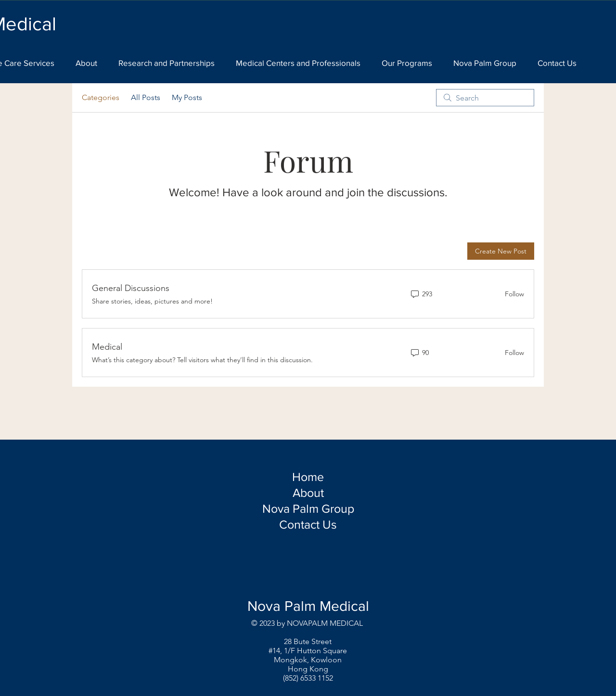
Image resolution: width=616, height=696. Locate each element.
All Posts (146, 97)
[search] (485, 98)
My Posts (187, 97)
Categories (101, 97)
